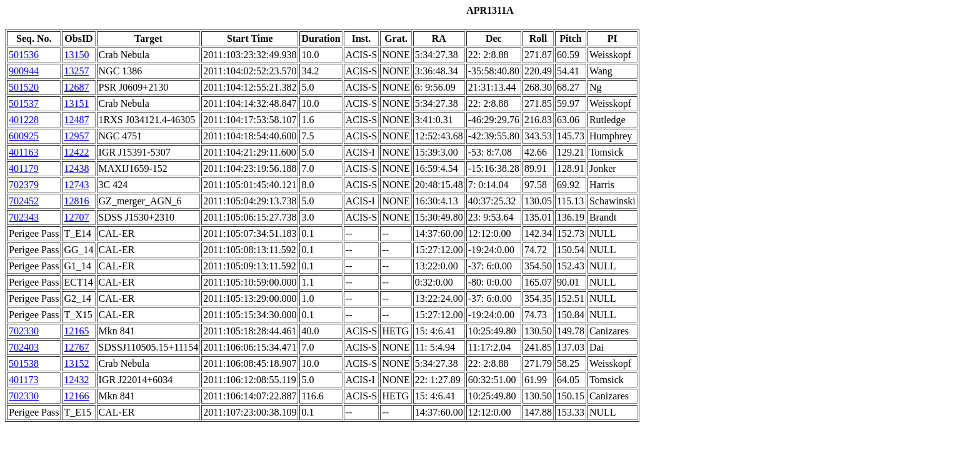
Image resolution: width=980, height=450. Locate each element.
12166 (76, 396)
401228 (24, 120)
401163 (23, 152)
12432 (76, 380)
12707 (76, 217)
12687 (76, 87)
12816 (76, 201)
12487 (76, 120)
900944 (24, 71)
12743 (76, 185)
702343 (24, 217)
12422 (76, 152)
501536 (24, 55)
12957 (76, 136)
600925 (24, 136)
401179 (23, 168)
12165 (76, 331)
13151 (76, 103)
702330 (24, 331)
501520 (24, 87)
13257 (76, 71)
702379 (24, 185)
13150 (76, 55)
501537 (24, 103)
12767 (76, 347)
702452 (24, 201)
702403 (24, 347)
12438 (76, 168)
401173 (23, 380)
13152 (76, 363)
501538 (24, 363)
